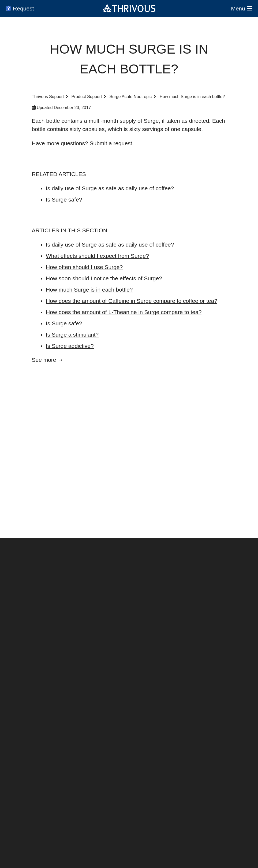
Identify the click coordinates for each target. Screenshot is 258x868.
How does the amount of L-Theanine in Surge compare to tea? (124, 312)
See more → (48, 360)
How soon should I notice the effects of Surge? (104, 278)
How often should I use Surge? (84, 267)
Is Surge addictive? (70, 346)
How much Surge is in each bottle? (89, 290)
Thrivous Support (48, 97)
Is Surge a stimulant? (72, 335)
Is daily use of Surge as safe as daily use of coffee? (110, 188)
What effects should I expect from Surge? (97, 256)
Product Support (87, 97)
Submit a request (111, 143)
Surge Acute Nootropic (131, 97)
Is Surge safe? (64, 200)
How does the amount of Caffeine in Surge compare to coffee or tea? (132, 301)
